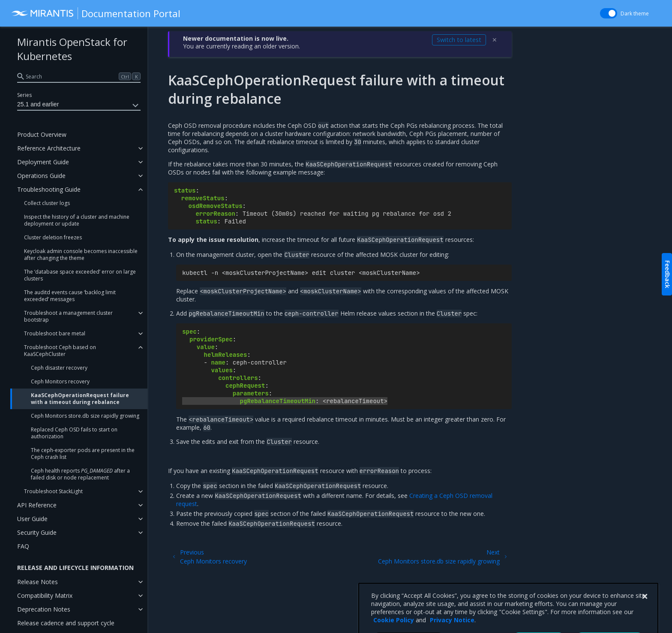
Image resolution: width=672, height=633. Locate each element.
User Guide (32, 519)
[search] (79, 76)
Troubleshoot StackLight (53, 491)
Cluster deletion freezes (53, 237)
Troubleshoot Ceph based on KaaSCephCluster (60, 351)
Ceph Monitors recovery (60, 381)
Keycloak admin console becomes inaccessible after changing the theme (81, 255)
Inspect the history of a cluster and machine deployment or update (77, 220)
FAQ (23, 546)
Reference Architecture (49, 148)
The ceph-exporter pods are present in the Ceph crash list (83, 454)
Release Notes (37, 582)
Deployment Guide (43, 162)
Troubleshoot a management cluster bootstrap (68, 316)
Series (24, 95)
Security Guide (37, 532)
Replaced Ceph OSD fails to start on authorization (74, 433)
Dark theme (635, 14)
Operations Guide (41, 176)
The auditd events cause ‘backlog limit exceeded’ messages (70, 296)
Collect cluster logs (47, 203)
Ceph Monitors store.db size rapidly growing (85, 416)
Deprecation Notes (44, 609)
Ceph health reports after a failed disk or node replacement (80, 474)
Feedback (667, 274)
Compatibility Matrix (45, 595)
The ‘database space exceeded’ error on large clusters (80, 275)
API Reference (37, 505)
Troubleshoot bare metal (55, 333)
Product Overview (42, 134)
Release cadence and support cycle (66, 623)
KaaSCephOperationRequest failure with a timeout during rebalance (80, 399)
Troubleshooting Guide (49, 189)
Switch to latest (459, 40)
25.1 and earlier (79, 105)
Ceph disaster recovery (59, 368)
